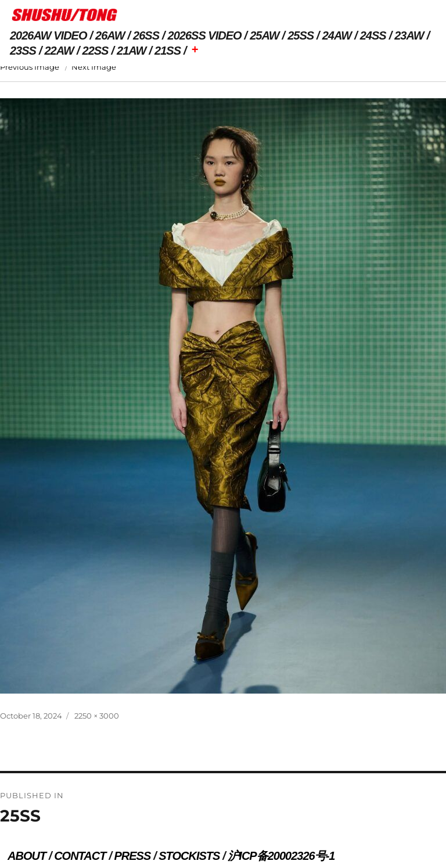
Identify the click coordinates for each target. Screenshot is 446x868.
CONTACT (80, 856)
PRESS (132, 856)
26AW (110, 35)
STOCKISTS (189, 856)
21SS (168, 51)
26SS (146, 35)
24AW (337, 35)
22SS (96, 51)
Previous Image (30, 67)
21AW (131, 51)
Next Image (94, 67)
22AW (59, 51)
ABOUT (27, 856)
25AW (264, 35)
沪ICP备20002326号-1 (281, 856)
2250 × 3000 (97, 716)
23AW (409, 35)
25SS (301, 35)
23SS (23, 51)
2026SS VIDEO (205, 35)
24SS (373, 35)
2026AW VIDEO (48, 35)
